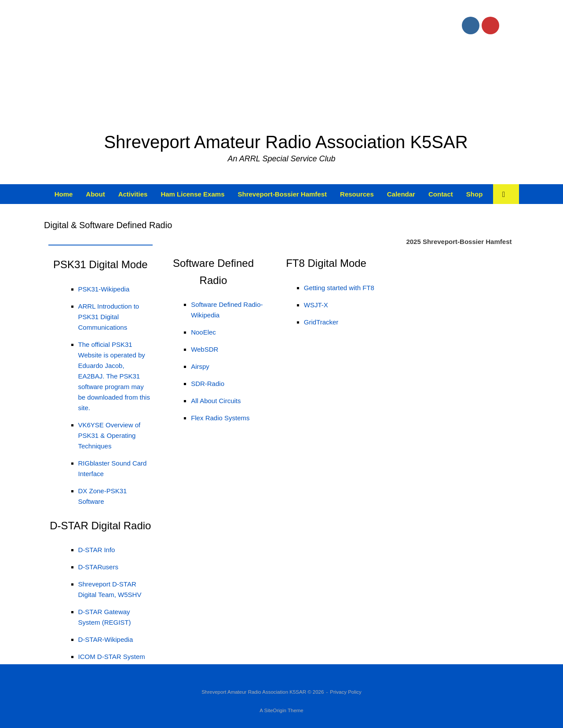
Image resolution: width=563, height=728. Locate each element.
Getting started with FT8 (339, 288)
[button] (506, 194)
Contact (441, 194)
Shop (475, 194)
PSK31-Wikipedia (104, 289)
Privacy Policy (346, 692)
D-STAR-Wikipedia (106, 639)
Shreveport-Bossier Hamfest (282, 194)
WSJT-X (316, 305)
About (95, 194)
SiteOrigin (275, 710)
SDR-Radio (208, 384)
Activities (133, 194)
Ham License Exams (192, 194)
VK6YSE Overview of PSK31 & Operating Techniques (110, 435)
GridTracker (321, 322)
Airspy (200, 366)
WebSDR (205, 349)
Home (64, 194)
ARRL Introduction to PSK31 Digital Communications (109, 317)
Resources (357, 194)
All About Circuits (216, 401)
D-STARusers (98, 567)
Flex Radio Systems (220, 418)
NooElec (203, 332)
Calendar (401, 194)
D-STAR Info (97, 550)
